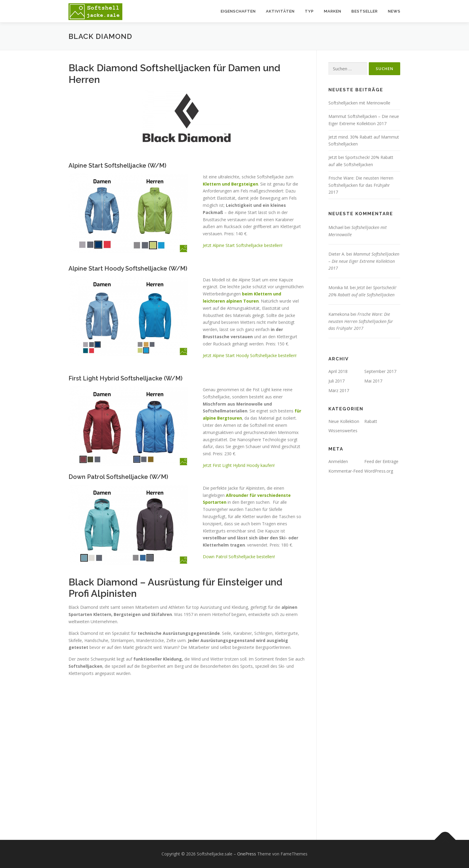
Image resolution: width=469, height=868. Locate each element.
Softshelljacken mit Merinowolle (359, 103)
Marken (333, 11)
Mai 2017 (373, 381)
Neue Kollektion (344, 421)
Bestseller (365, 11)
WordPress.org (379, 471)
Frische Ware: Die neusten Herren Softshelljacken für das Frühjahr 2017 (361, 185)
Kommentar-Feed (346, 471)
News (394, 11)
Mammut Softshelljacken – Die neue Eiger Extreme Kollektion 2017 (364, 261)
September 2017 (380, 371)
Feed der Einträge (381, 461)
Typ (309, 11)
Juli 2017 (336, 381)
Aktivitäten (280, 11)
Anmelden (338, 461)
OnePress (247, 854)
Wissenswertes (343, 431)
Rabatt (371, 421)
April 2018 (338, 371)
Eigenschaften (238, 11)
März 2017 (339, 390)
